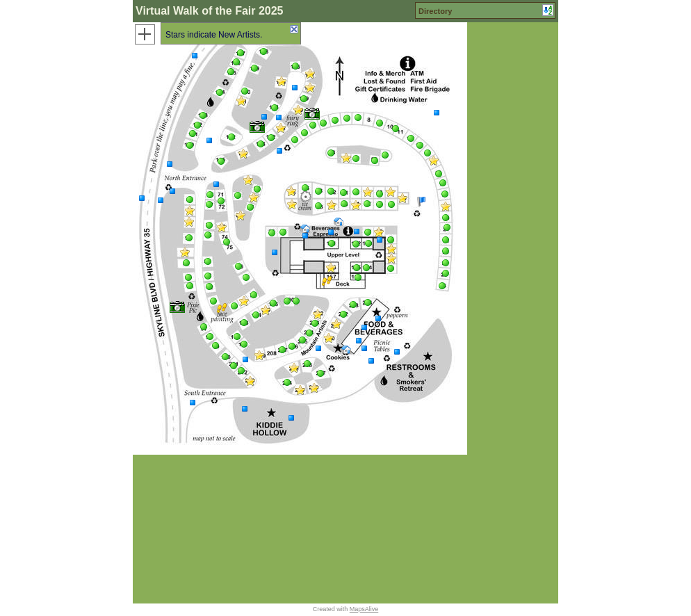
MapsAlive (364, 609)
